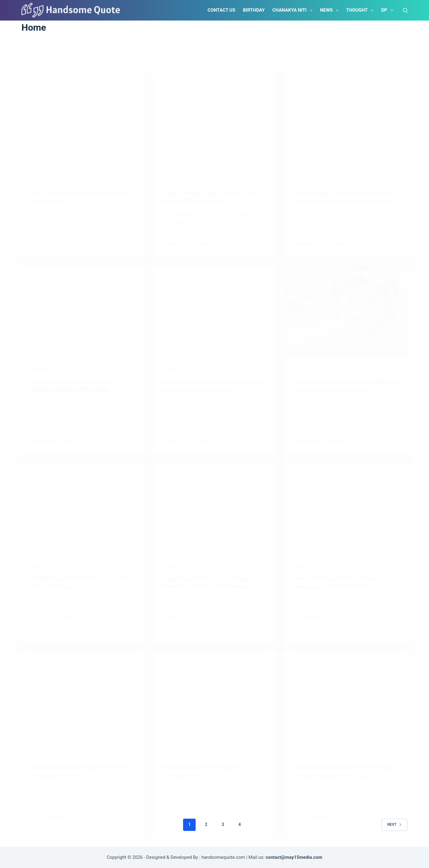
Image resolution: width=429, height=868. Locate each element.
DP (388, 10)
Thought (361, 10)
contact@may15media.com (294, 857)
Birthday (254, 10)
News (331, 10)
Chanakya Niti (294, 10)
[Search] (405, 10)
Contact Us (221, 10)
